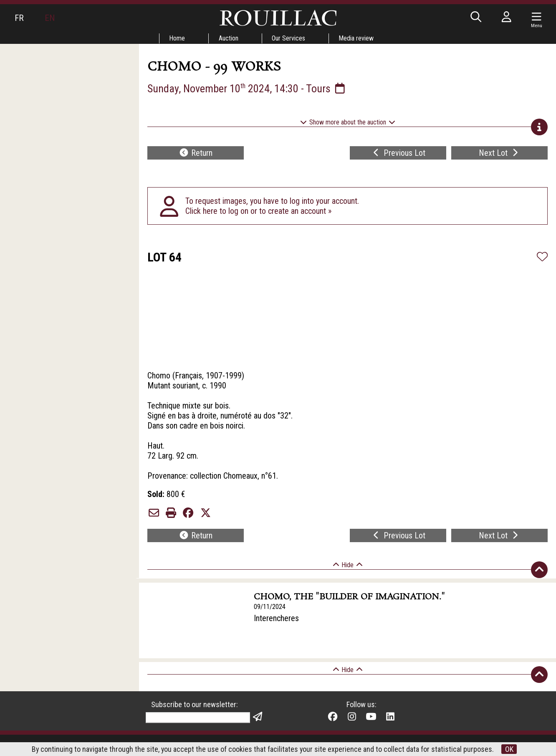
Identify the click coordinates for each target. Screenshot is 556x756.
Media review (357, 38)
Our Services (289, 38)
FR (19, 18)
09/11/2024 (270, 607)
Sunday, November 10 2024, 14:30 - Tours (247, 89)
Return (196, 153)
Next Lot (499, 153)
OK (510, 749)
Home (177, 38)
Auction (229, 38)
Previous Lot (398, 153)
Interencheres (276, 618)
